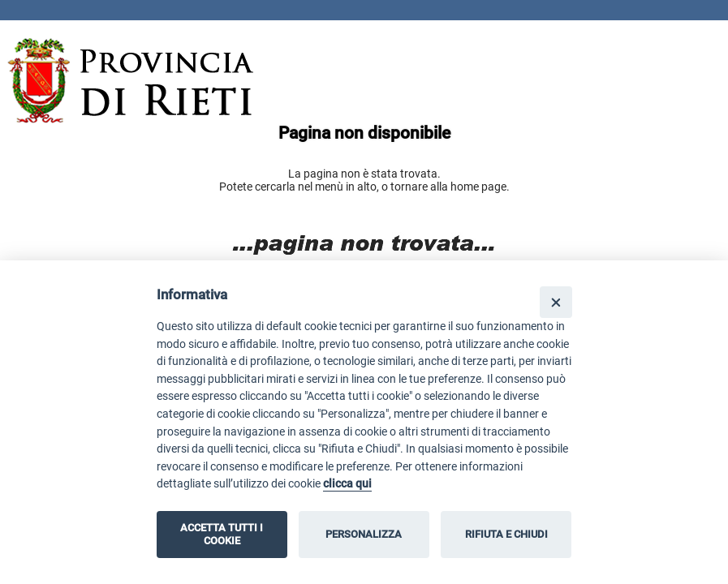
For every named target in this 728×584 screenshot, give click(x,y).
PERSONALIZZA (364, 534)
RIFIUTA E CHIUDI (506, 534)
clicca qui (347, 484)
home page (478, 187)
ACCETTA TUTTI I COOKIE (222, 534)
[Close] (556, 302)
